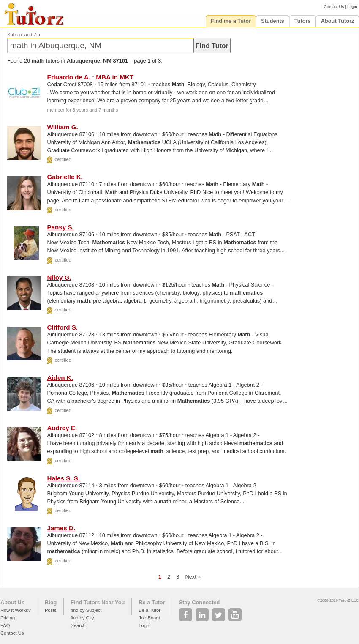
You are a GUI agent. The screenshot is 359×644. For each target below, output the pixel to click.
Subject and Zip (24, 35)
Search (78, 625)
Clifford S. (62, 327)
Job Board (149, 618)
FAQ (5, 625)
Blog (51, 602)
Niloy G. (59, 277)
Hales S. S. (63, 478)
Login (352, 7)
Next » (193, 577)
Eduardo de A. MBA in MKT (90, 77)
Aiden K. (60, 378)
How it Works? (16, 610)
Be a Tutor (152, 602)
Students (273, 21)
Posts (51, 610)
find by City (82, 618)
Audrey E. (62, 428)
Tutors (303, 21)
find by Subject (86, 610)
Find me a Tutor (231, 21)
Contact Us (334, 7)
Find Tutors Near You (98, 602)
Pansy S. (60, 227)
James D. (61, 528)
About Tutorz (338, 21)
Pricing (8, 618)
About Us (12, 602)
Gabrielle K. (65, 177)
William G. (62, 127)
